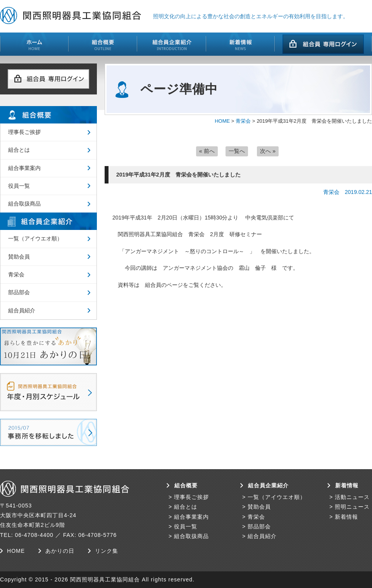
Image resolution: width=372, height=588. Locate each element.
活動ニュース (352, 497)
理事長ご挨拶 (24, 132)
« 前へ (207, 151)
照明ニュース (352, 507)
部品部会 (19, 292)
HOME (222, 121)
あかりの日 (60, 551)
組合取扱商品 (24, 204)
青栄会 (243, 121)
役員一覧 (19, 186)
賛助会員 (19, 257)
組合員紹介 (22, 310)
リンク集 (107, 551)
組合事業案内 (24, 168)
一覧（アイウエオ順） (35, 238)
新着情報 (346, 517)
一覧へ (237, 151)
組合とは (19, 150)
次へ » (268, 151)
